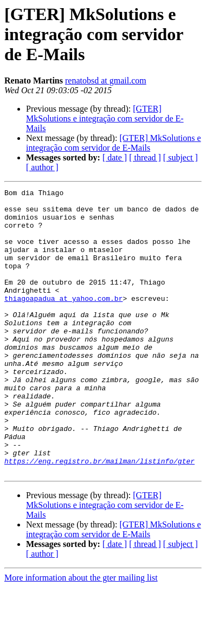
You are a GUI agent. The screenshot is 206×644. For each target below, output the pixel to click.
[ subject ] (181, 157)
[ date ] (115, 157)
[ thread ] (145, 157)
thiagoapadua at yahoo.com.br (63, 321)
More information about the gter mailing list (81, 635)
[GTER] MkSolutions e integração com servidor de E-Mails (105, 118)
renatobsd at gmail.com (106, 80)
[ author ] (42, 167)
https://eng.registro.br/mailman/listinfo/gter (99, 516)
